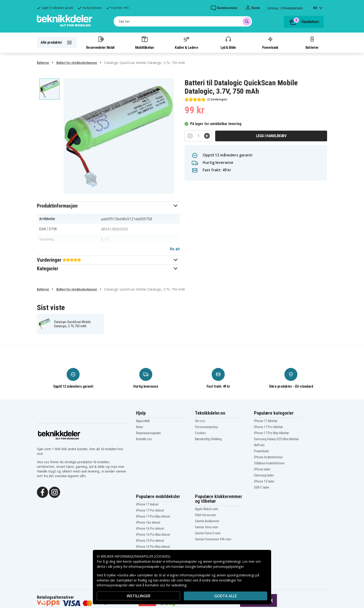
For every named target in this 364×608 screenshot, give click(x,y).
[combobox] (183, 21)
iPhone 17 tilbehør (266, 421)
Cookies (200, 433)
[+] (207, 136)
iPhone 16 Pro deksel (150, 529)
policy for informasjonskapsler (136, 567)
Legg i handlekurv (271, 136)
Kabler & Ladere (186, 43)
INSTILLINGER (139, 596)
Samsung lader (264, 475)
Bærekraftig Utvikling (208, 439)
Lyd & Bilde (228, 43)
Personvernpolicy (206, 427)
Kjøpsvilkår (143, 421)
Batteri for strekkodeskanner (76, 63)
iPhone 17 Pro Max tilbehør (271, 433)
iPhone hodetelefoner (268, 457)
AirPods (259, 445)
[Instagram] (55, 492)
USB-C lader (262, 487)
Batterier (312, 43)
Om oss (200, 421)
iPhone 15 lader (264, 481)
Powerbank (270, 43)
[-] (190, 136)
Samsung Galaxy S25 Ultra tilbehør (276, 439)
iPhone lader (262, 469)
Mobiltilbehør (145, 43)
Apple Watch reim (207, 509)
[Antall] (198, 136)
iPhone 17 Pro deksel (150, 510)
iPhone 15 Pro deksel (150, 541)
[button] (108, 206)
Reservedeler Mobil (100, 43)
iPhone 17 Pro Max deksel (153, 516)
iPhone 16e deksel (148, 522)
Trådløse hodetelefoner (269, 463)
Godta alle (226, 596)
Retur (140, 427)
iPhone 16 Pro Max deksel (153, 535)
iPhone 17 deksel (147, 504)
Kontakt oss (144, 439)
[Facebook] (42, 492)
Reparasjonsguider (148, 433)
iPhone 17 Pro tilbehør (268, 427)
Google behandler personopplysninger (214, 567)
